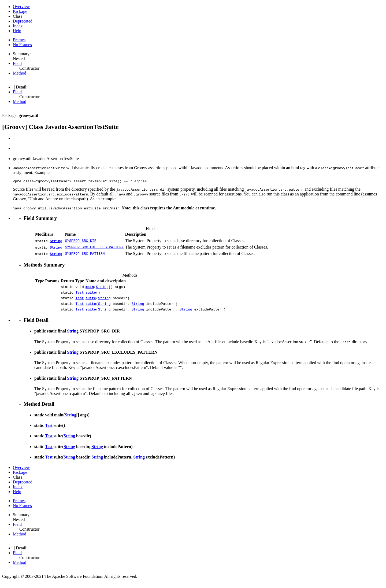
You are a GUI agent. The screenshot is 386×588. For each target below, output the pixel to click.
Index (18, 26)
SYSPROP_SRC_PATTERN (85, 254)
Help (17, 31)
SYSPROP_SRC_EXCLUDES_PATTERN (94, 248)
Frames (19, 40)
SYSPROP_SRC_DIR (81, 242)
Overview (21, 7)
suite (91, 295)
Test (80, 295)
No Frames (22, 45)
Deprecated (23, 21)
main (90, 288)
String (56, 242)
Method (20, 73)
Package (20, 11)
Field (17, 63)
